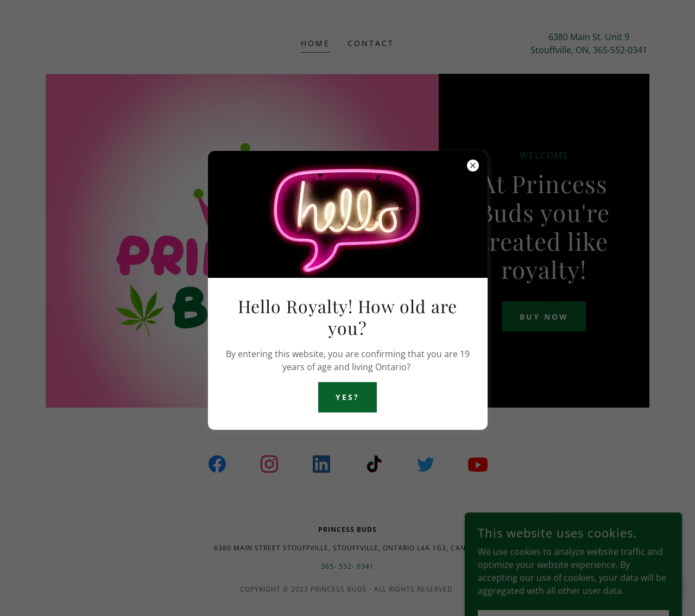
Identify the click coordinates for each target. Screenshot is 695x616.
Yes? (347, 397)
